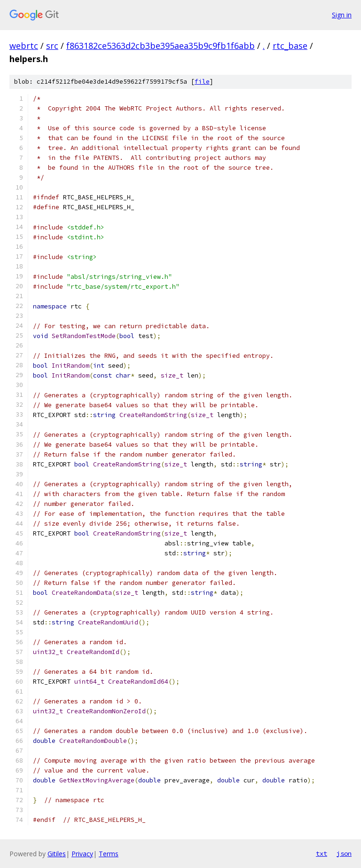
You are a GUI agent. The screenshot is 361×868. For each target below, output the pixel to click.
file (202, 82)
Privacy (82, 854)
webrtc (24, 46)
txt (322, 853)
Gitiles (57, 854)
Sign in (342, 15)
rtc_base (290, 46)
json (344, 853)
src (52, 46)
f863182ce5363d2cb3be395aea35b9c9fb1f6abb (161, 46)
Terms (109, 854)
